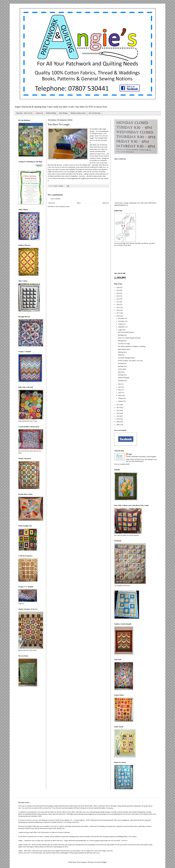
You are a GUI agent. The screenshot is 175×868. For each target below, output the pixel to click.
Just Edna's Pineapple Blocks (126, 358)
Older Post (105, 203)
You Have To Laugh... (124, 344)
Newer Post (52, 203)
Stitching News (122, 335)
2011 (118, 416)
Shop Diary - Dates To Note (24, 113)
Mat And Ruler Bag (94, 113)
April (120, 393)
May (120, 390)
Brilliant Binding (51, 113)
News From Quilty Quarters (126, 332)
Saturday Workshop (124, 378)
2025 (118, 290)
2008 (118, 425)
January (121, 401)
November (122, 321)
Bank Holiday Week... (124, 349)
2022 (118, 299)
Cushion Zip (39, 113)
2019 (118, 307)
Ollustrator (91, 862)
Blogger (104, 862)
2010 (118, 419)
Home (79, 203)
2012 (118, 413)
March (120, 395)
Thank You (121, 355)
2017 (118, 313)
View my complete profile (122, 464)
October (121, 324)
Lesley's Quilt (122, 369)
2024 (118, 293)
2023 (118, 296)
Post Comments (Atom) (63, 206)
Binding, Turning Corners (78, 113)
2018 (118, 310)
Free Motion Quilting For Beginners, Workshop (132, 346)
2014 (118, 408)
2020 (118, 305)
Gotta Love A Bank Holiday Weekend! (129, 338)
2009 (118, 422)
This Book (93, 145)
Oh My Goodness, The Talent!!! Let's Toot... (131, 361)
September (122, 327)
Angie (130, 454)
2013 (118, 410)
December (121, 318)
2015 (118, 405)
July (120, 384)
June (120, 387)
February (121, 398)
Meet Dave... (122, 372)
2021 (118, 302)
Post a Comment (55, 199)
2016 (118, 316)
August (121, 330)
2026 (118, 288)
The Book (79, 174)
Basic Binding (63, 113)
